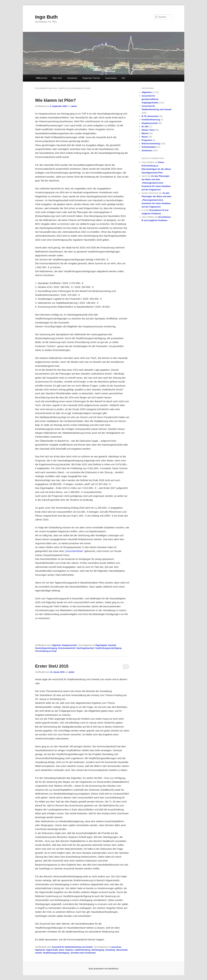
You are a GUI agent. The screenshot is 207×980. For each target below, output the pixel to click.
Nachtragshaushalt (85, 648)
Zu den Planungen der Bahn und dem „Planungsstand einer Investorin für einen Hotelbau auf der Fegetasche (156, 183)
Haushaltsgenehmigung (46, 648)
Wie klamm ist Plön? (56, 100)
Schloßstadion (149, 147)
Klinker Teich (148, 130)
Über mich (57, 78)
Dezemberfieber (74, 551)
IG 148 (145, 127)
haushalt (112, 645)
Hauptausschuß (69, 645)
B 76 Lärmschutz (150, 116)
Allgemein (56, 645)
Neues (145, 137)
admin (74, 106)
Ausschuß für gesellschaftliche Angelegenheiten (150, 99)
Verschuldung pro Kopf (46, 651)
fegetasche (40, 950)
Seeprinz (69, 950)
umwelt (38, 953)
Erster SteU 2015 (52, 666)
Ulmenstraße (122, 950)
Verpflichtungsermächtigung (108, 648)
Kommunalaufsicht (67, 648)
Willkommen (42, 78)
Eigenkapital (101, 645)
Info (123, 78)
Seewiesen (72, 78)
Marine (145, 133)
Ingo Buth (46, 17)
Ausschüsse (111, 78)
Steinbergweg (98, 950)
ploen (62, 950)
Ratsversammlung (151, 144)
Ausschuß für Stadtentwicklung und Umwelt (72, 947)
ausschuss (116, 947)
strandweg (110, 950)
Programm (147, 140)
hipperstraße (52, 950)
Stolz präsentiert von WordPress (104, 969)
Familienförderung (151, 120)
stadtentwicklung (82, 950)
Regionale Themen (91, 78)
